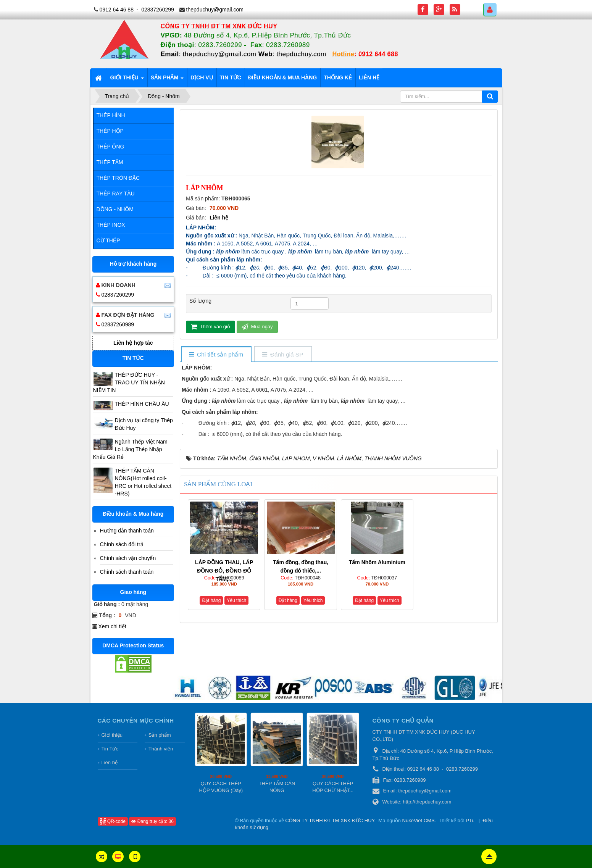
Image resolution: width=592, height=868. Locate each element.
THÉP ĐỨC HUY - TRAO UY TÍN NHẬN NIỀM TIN (129, 382)
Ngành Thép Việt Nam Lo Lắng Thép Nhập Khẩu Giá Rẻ (130, 449)
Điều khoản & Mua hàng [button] (283, 77)
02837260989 (118, 324)
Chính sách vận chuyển (128, 558)
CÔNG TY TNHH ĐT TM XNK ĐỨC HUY (330, 820)
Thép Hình (111, 115)
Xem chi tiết (112, 626)
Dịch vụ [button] (202, 77)
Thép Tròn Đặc (118, 178)
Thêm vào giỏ (211, 327)
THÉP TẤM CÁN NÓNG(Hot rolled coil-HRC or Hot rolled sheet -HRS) (143, 482)
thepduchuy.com (301, 54)
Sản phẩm (160, 735)
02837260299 (158, 10)
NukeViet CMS (419, 820)
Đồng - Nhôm (115, 209)
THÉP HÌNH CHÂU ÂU (142, 404)
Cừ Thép (108, 240)
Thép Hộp (110, 131)
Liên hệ (219, 218)
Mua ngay (257, 327)
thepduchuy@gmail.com (215, 10)
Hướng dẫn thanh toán (127, 531)
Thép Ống (110, 147)
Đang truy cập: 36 (152, 821)
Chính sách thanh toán (127, 572)
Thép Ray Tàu (116, 194)
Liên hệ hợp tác (133, 343)
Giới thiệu (112, 735)
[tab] (216, 355)
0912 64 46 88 (116, 10)
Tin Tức (110, 749)
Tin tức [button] (231, 77)
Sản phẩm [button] (167, 80)
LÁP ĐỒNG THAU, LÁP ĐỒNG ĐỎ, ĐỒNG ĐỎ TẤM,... (224, 571)
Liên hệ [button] (369, 77)
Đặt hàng (211, 600)
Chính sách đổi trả (122, 544)
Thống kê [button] (338, 77)
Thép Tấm (110, 162)
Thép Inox (111, 225)
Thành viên (161, 749)
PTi (469, 820)
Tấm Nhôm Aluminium (377, 562)
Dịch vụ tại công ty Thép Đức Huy (144, 424)
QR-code (113, 821)
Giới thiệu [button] (127, 80)
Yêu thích (236, 600)
